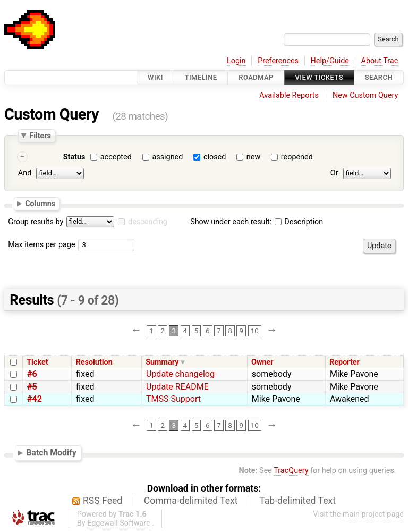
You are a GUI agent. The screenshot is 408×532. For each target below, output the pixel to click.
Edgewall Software (119, 523)
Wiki (155, 77)
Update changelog (180, 374)
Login (236, 61)
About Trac (380, 61)
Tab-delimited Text (297, 501)
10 (255, 331)
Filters (40, 136)
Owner (262, 362)
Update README (177, 387)
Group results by (36, 222)
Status (74, 157)
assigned (167, 157)
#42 (35, 399)
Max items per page (41, 245)
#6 (32, 374)
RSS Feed (103, 501)
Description (299, 222)
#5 (32, 387)
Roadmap (256, 77)
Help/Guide (330, 61)
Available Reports (289, 95)
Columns (40, 204)
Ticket (37, 362)
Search (379, 77)
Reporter (345, 362)
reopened (297, 157)
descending (148, 222)
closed (215, 157)
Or (334, 173)
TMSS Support (173, 399)
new (253, 157)
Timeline (201, 77)
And (25, 173)
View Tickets (319, 77)
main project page (373, 514)
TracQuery (291, 471)
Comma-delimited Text (191, 501)
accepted (116, 157)
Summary (162, 362)
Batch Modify (51, 453)
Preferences (278, 61)
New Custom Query (365, 95)
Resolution (94, 362)
